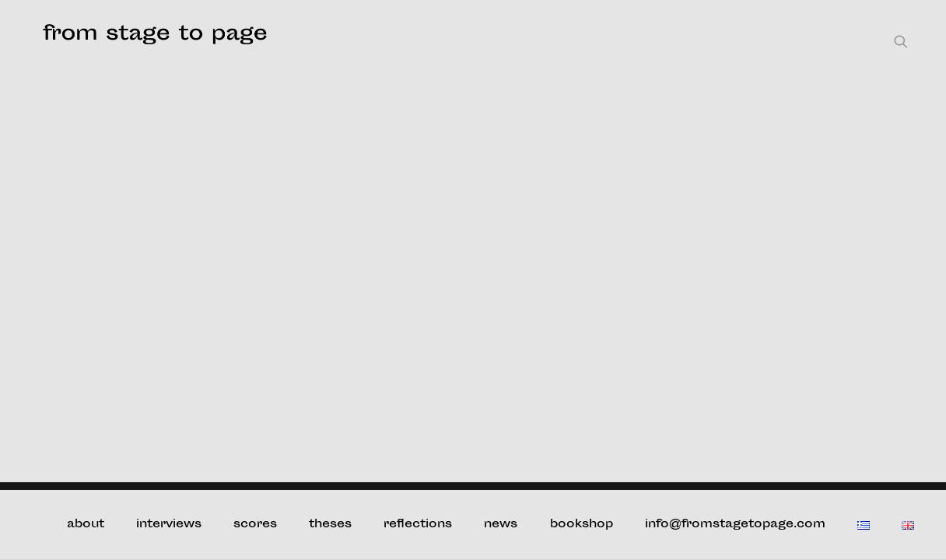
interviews (169, 525)
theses (330, 525)
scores (255, 525)
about (86, 525)
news (501, 525)
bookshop (582, 525)
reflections (418, 525)
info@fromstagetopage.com (735, 525)
